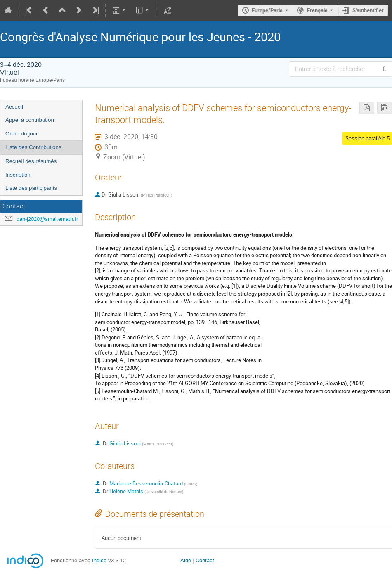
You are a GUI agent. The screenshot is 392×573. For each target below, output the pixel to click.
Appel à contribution (30, 120)
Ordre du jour (22, 134)
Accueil (14, 107)
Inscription (18, 175)
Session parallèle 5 (367, 138)
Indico (99, 560)
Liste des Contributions (33, 147)
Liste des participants (31, 188)
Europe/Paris (267, 10)
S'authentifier (368, 10)
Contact (205, 560)
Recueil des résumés (31, 161)
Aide (186, 560)
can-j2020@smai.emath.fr (47, 219)
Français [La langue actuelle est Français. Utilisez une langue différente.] (317, 10)
